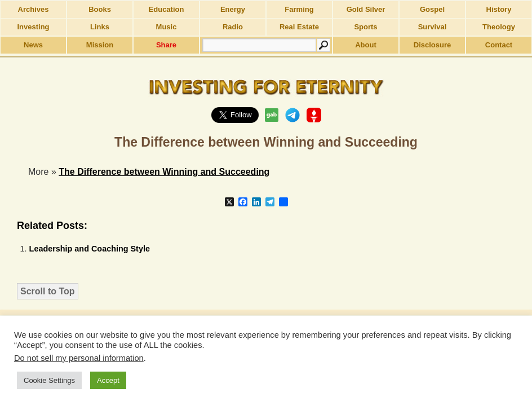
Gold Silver (366, 9)
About (366, 45)
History (499, 9)
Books (100, 9)
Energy (233, 9)
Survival (433, 27)
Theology (499, 27)
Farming (299, 9)
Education (167, 9)
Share (166, 45)
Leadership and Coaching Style (90, 249)
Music (167, 27)
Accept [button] (108, 380)
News (33, 45)
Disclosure (432, 45)
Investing (33, 27)
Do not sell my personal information (79, 358)
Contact (499, 45)
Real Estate (299, 27)
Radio (233, 27)
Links (100, 27)
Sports (365, 27)
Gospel (432, 9)
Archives (34, 9)
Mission (100, 45)
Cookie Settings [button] (49, 380)
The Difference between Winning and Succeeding (164, 172)
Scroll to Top (48, 291)
